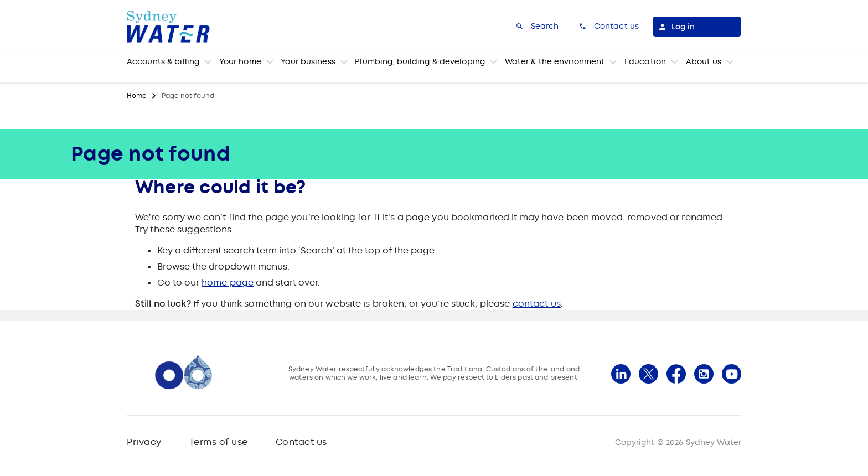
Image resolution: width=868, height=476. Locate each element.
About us (704, 61)
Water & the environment (555, 61)
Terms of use (219, 442)
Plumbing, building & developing (420, 61)
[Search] (537, 27)
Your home (240, 61)
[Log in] (697, 27)
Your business (308, 61)
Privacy (144, 442)
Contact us (301, 442)
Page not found (188, 96)
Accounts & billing (163, 61)
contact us (537, 304)
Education (645, 61)
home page (228, 283)
